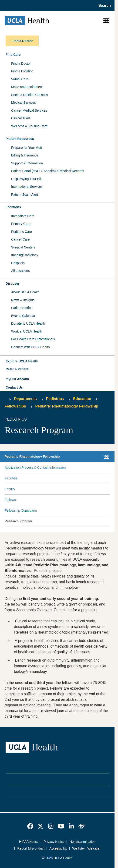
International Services (27, 187)
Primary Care (21, 224)
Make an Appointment (27, 87)
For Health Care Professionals (33, 339)
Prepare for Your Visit (27, 148)
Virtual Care (20, 79)
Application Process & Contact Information (35, 468)
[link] (30, 826)
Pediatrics (55, 399)
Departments (25, 399)
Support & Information (27, 163)
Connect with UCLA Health (30, 347)
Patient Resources (20, 139)
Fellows (10, 500)
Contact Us (14, 387)
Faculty (10, 489)
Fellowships (15, 406)
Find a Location (22, 71)
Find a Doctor (21, 64)
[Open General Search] (103, 6)
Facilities (11, 478)
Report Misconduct (31, 848)
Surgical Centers (23, 247)
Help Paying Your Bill (26, 179)
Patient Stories (22, 308)
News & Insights (23, 300)
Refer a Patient (17, 369)
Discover (12, 283)
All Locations (20, 271)
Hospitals (18, 263)
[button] (57, 361)
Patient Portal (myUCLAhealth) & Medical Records (48, 171)
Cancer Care (20, 239)
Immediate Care (23, 216)
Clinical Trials (21, 118)
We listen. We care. (86, 848)
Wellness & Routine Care (29, 126)
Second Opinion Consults (30, 95)
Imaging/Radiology (25, 255)
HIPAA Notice (29, 842)
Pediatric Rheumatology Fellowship (67, 406)
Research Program (18, 521)
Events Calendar (23, 316)
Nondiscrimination (83, 842)
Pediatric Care (22, 232)
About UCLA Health (25, 292)
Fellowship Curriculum (21, 510)
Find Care (13, 55)
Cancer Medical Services (29, 110)
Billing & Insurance (25, 155)
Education (82, 399)
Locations (13, 207)
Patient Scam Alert (25, 195)
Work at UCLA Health (27, 331)
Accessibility (58, 848)
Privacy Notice (54, 842)
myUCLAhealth (17, 379)
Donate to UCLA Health (28, 323)
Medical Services (24, 103)
